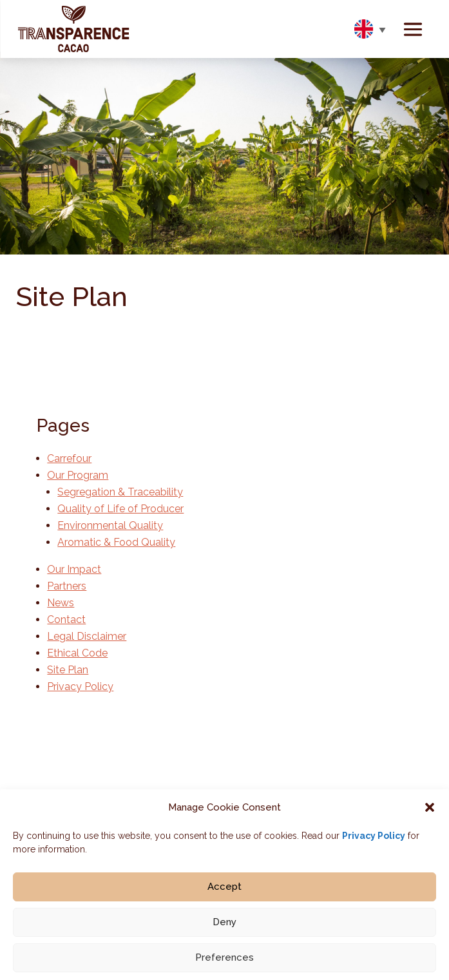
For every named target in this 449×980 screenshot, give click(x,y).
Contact (66, 620)
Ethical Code (77, 653)
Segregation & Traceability (120, 492)
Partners (67, 586)
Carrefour (69, 458)
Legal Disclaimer (87, 636)
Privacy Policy (374, 846)
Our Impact (74, 569)
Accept (224, 897)
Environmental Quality (110, 525)
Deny (224, 932)
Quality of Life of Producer (120, 509)
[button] (430, 818)
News (61, 603)
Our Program (78, 475)
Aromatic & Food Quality (116, 542)
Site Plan (68, 670)
